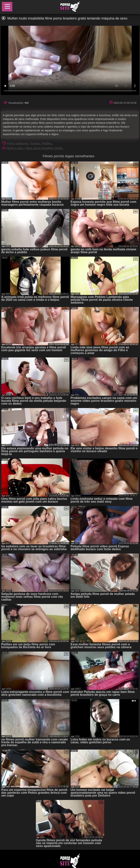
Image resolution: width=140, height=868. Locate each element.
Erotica (35, 143)
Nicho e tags (15, 148)
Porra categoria (18, 143)
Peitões (47, 143)
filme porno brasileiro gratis (44, 148)
